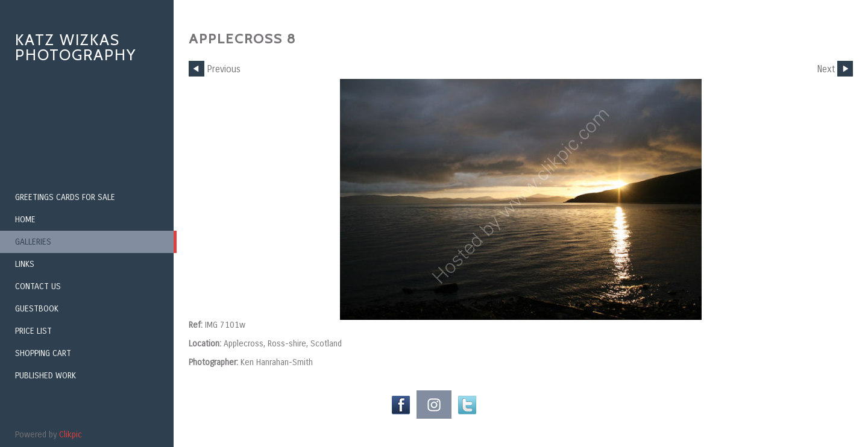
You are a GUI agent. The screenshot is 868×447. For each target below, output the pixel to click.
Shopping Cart (43, 353)
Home (25, 220)
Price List (33, 331)
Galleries (33, 242)
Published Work (46, 376)
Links (25, 264)
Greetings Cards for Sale (65, 197)
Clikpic (71, 435)
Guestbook (37, 309)
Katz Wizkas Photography (76, 47)
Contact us (38, 286)
